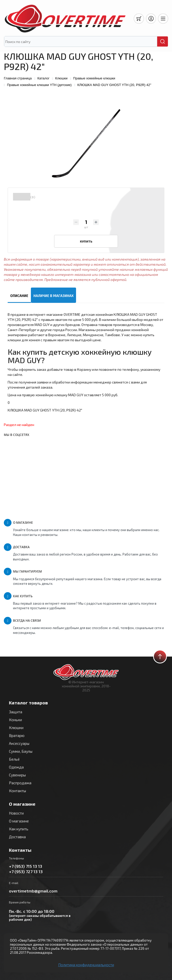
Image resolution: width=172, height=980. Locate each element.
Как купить (19, 829)
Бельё (14, 759)
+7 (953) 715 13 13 (26, 866)
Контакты (17, 791)
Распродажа (20, 783)
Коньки (15, 720)
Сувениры (17, 775)
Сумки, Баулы (21, 751)
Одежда (16, 767)
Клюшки (16, 728)
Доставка (17, 837)
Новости (16, 813)
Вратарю (17, 735)
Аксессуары (19, 743)
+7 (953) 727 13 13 (26, 871)
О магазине (19, 821)
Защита (16, 712)
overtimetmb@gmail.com (33, 891)
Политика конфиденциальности (86, 965)
